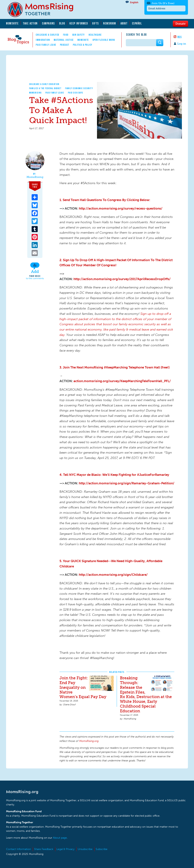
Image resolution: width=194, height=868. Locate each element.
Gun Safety (79, 35)
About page (60, 838)
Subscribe (102, 849)
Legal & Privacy (65, 849)
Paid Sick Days (76, 93)
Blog (62, 23)
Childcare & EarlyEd (48, 35)
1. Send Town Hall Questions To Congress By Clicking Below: (105, 200)
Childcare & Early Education (44, 84)
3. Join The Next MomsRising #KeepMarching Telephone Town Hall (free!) (115, 367)
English (134, 2)
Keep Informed (79, 23)
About (124, 23)
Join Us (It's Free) (163, 3)
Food (66, 35)
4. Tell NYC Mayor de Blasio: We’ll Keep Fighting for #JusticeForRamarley (114, 475)
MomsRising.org (43, 9)
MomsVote (12, 23)
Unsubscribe (85, 849)
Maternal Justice (64, 40)
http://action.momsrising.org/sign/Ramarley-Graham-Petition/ (127, 483)
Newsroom (110, 23)
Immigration (43, 40)
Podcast (65, 45)
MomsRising (35, 93)
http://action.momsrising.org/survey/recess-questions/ (121, 208)
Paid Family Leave (46, 45)
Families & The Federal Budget (45, 88)
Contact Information (18, 849)
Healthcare (95, 35)
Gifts (96, 23)
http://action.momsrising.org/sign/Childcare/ (113, 575)
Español (137, 23)
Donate (180, 24)
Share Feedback (44, 849)
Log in (182, 44)
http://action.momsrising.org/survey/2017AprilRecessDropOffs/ (122, 279)
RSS (180, 37)
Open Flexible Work (104, 40)
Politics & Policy (83, 45)
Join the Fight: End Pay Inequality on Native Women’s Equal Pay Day (83, 687)
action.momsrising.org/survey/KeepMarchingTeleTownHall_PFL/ (122, 381)
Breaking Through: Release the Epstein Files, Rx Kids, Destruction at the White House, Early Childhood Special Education (146, 694)
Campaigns (48, 23)
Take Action (30, 23)
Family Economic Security (79, 88)
